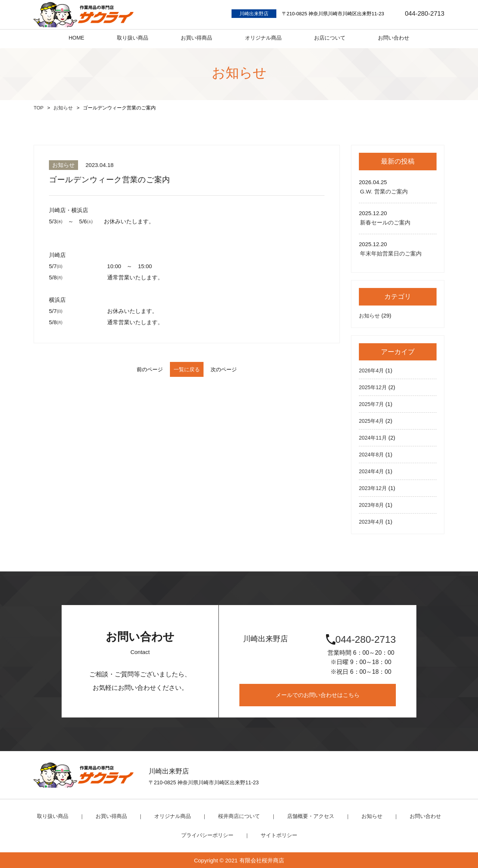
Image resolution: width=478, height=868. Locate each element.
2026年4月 (372, 370)
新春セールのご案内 (385, 222)
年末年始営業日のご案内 (391, 253)
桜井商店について (239, 816)
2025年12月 (374, 387)
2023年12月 (374, 488)
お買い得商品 (117, 816)
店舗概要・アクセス (308, 816)
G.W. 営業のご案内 (384, 191)
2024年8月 (372, 454)
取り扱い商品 (60, 816)
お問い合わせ (418, 816)
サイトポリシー (277, 835)
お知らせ (63, 108)
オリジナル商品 (175, 816)
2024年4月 (372, 471)
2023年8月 (372, 505)
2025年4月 (372, 421)
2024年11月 (374, 438)
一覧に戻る (187, 369)
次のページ (235, 369)
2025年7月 (372, 404)
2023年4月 (372, 522)
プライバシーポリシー (208, 835)
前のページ (138, 369)
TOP (39, 108)
